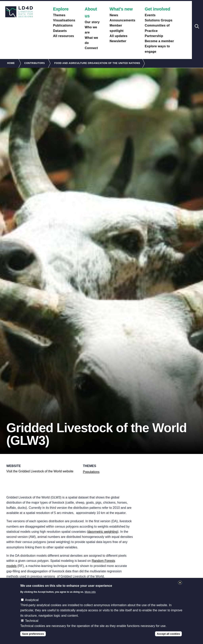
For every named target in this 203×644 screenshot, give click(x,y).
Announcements (123, 20)
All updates (119, 36)
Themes (59, 15)
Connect (91, 48)
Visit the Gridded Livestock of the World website (40, 471)
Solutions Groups (158, 20)
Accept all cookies (168, 639)
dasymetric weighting (103, 532)
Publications (63, 25)
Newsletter (118, 41)
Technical (32, 625)
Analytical (32, 605)
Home (11, 63)
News (114, 15)
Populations (91, 472)
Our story (92, 22)
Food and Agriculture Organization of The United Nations (97, 63)
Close (180, 588)
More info (90, 597)
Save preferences (33, 639)
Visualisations (64, 20)
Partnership (154, 36)
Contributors (34, 63)
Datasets (60, 31)
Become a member (159, 41)
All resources (64, 36)
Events (150, 15)
